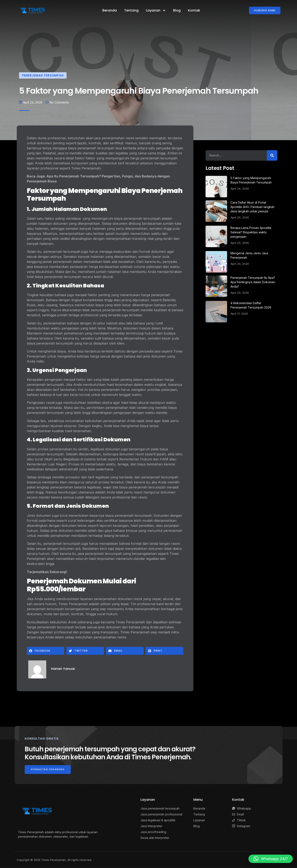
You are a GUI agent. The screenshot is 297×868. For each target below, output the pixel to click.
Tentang (131, 10)
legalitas (122, 153)
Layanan (156, 10)
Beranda (110, 10)
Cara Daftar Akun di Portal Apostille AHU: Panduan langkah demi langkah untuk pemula (252, 207)
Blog (177, 10)
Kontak (194, 10)
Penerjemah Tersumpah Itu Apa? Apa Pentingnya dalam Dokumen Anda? (253, 282)
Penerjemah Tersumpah (43, 76)
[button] (46, 651)
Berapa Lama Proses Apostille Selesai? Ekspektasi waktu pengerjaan (251, 232)
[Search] (272, 155)
